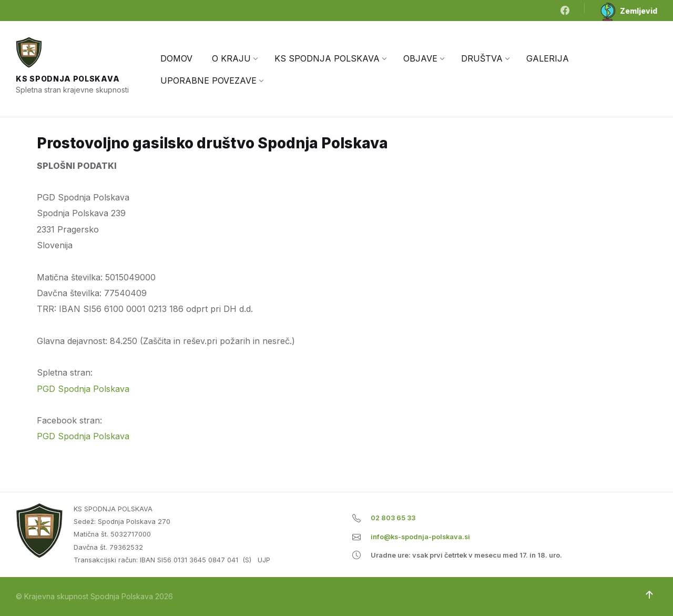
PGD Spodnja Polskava (83, 389)
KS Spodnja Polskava (68, 79)
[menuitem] (176, 58)
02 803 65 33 (393, 518)
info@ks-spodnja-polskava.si (420, 537)
